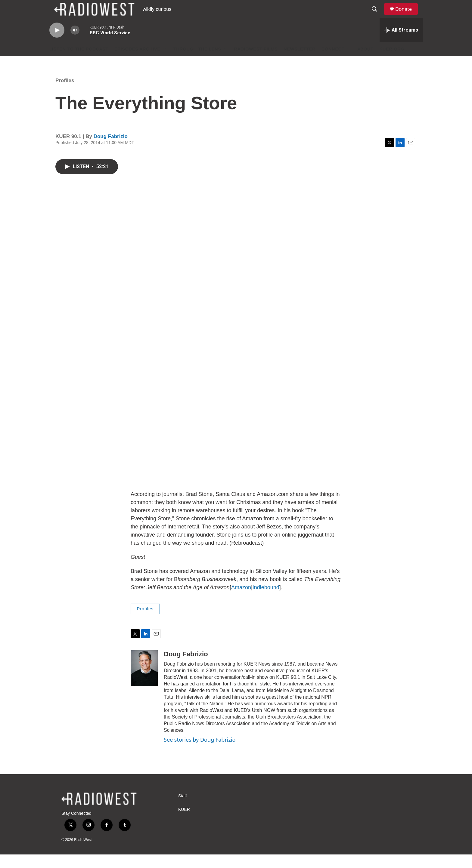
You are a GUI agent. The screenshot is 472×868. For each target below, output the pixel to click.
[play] (57, 44)
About (365, 63)
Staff (183, 810)
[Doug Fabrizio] (144, 682)
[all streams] (401, 44)
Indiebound (266, 601)
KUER (184, 823)
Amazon (241, 601)
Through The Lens (197, 63)
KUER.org (392, 63)
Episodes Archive (137, 63)
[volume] (75, 44)
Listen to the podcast (79, 63)
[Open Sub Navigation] (165, 63)
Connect (333, 63)
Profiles (65, 94)
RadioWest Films (256, 63)
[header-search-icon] (377, 16)
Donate (407, 16)
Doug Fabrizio (111, 150)
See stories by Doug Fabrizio (200, 753)
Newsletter (300, 63)
